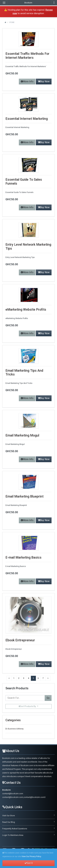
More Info (27, 81)
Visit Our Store (9, 816)
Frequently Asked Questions (15, 829)
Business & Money (16, 729)
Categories (13, 720)
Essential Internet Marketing (27, 119)
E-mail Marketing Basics (23, 557)
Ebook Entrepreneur (20, 640)
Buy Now (44, 81)
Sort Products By (28, 706)
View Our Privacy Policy (31, 857)
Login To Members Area (13, 835)
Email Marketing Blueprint (24, 496)
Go (48, 698)
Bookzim (28, 3)
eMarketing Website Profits (26, 310)
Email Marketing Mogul (22, 435)
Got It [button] (29, 863)
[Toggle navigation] (54, 3)
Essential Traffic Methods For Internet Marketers (27, 56)
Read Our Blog (9, 822)
